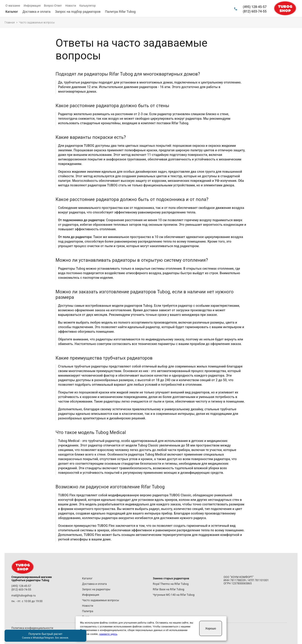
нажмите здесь (108, 634)
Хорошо (211, 628)
